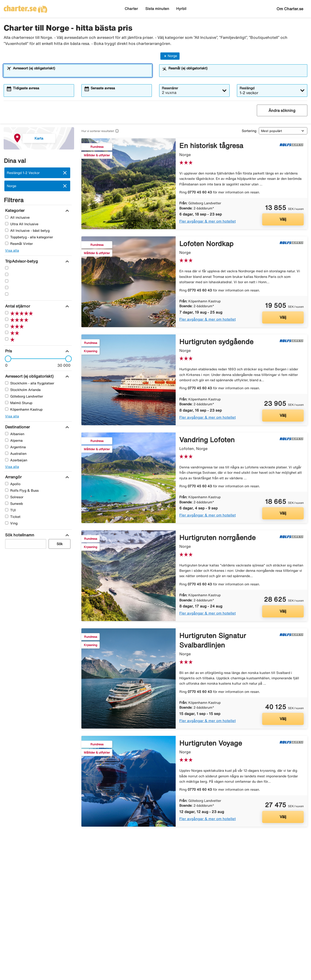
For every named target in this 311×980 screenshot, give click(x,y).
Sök (60, 544)
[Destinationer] (17, 427)
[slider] (7, 359)
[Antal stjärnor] (17, 306)
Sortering (249, 131)
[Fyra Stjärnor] (7, 274)
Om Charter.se (290, 9)
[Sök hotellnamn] (19, 535)
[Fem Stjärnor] (7, 268)
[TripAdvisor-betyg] (21, 261)
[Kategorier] (14, 210)
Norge (170, 56)
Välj (283, 219)
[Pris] (8, 351)
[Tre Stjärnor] (7, 281)
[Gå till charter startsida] (26, 8)
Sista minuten (157, 9)
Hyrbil (181, 9)
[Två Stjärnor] (7, 287)
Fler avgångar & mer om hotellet (207, 221)
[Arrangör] (13, 477)
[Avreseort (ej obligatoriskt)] (29, 376)
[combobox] (81, 73)
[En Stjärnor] (7, 294)
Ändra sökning (282, 110)
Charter (131, 9)
